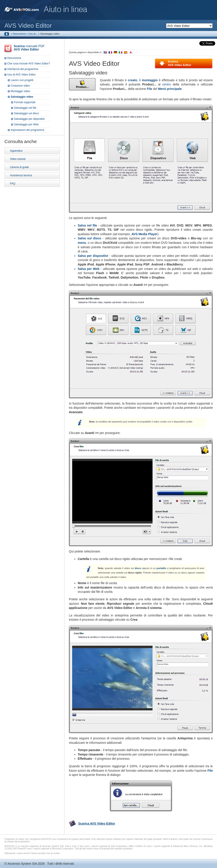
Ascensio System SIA (22, 864)
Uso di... (33, 34)
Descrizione (19, 34)
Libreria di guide (19, 167)
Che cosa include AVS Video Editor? (29, 64)
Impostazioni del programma (27, 130)
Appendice (16, 151)
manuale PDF (29, 48)
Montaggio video (20, 91)
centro (167, 84)
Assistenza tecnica (21, 175)
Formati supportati (25, 102)
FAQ (13, 184)
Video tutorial (18, 159)
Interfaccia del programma (23, 69)
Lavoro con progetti (22, 80)
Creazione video (20, 86)
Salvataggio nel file (25, 108)
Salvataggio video (22, 97)
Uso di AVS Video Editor (21, 75)
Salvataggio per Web (26, 124)
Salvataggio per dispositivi (29, 119)
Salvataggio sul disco (26, 113)
